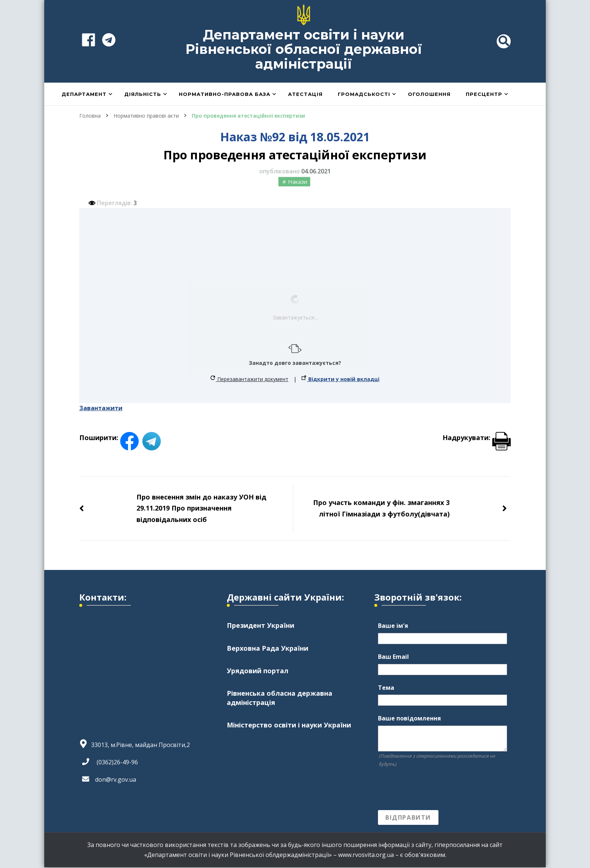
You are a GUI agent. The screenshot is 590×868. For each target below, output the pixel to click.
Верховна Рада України (268, 648)
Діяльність (143, 94)
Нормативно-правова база (225, 94)
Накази (298, 181)
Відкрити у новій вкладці (341, 379)
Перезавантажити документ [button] (249, 379)
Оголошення (429, 94)
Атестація (305, 94)
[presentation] (434, 789)
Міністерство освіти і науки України (289, 725)
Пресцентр (484, 94)
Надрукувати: (477, 438)
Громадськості (364, 94)
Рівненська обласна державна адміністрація (280, 698)
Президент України (261, 625)
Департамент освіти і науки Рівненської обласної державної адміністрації (304, 49)
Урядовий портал (258, 671)
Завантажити (101, 408)
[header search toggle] (504, 41)
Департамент (84, 94)
